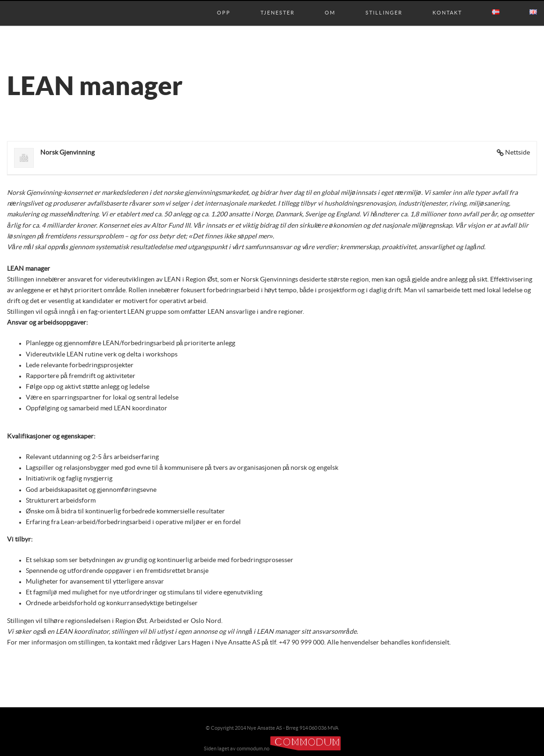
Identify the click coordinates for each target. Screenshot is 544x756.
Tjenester (278, 3)
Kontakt (447, 3)
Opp (224, 3)
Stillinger (384, 3)
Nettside (518, 153)
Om (330, 3)
